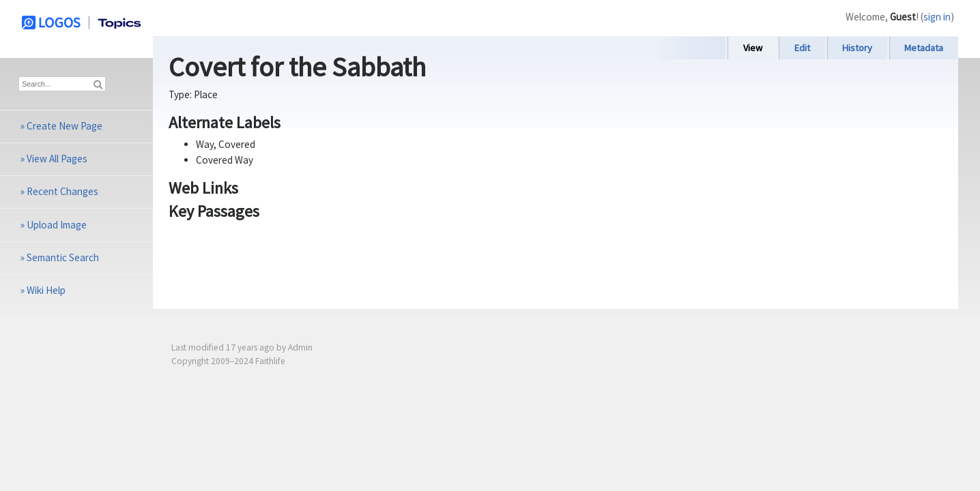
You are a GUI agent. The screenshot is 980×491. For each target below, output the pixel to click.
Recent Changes (62, 191)
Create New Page (64, 126)
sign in (937, 17)
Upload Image (57, 225)
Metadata (924, 48)
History (857, 48)
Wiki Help (46, 290)
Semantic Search (63, 257)
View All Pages (57, 159)
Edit (802, 48)
